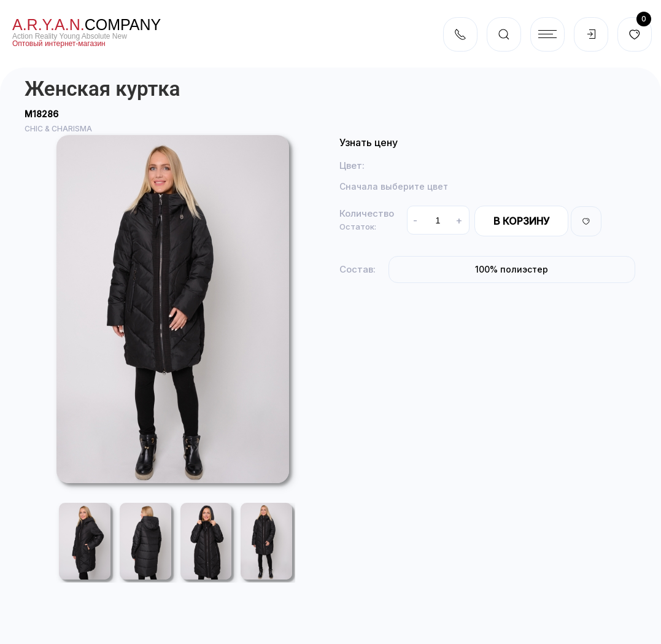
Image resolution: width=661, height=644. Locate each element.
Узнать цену (369, 142)
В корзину (521, 221)
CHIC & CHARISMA (58, 129)
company (87, 25)
